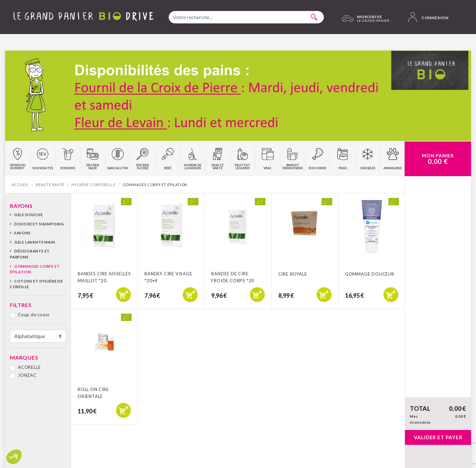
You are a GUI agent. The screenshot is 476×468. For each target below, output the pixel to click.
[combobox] (246, 17)
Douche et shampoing (39, 224)
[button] (14, 457)
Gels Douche (29, 215)
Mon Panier (438, 159)
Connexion (428, 17)
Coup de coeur (34, 315)
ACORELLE (29, 367)
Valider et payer (438, 437)
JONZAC (27, 375)
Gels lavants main (35, 242)
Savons (22, 233)
